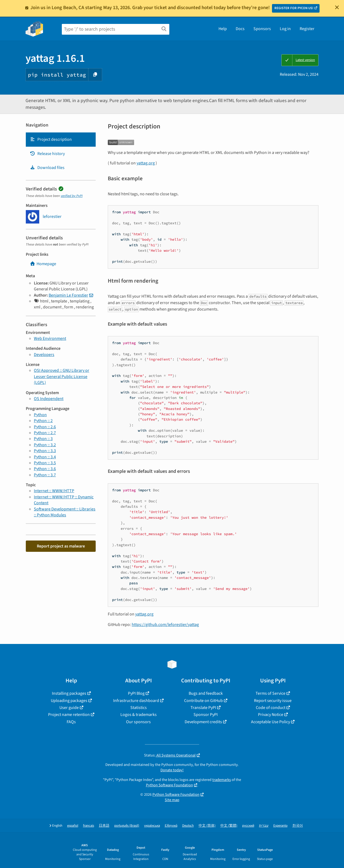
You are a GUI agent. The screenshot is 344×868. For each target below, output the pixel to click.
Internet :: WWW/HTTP (54, 491)
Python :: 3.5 (45, 463)
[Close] (337, 7)
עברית (264, 826)
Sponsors (262, 29)
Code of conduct (271, 708)
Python (40, 415)
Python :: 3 (43, 439)
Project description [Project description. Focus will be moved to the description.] (51, 139)
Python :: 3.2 (45, 445)
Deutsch (188, 826)
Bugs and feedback (206, 693)
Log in (285, 29)
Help (223, 29)
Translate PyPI (203, 708)
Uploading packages (69, 701)
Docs (240, 29)
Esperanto (280, 826)
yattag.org (146, 163)
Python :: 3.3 (45, 451)
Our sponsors (138, 722)
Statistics (139, 708)
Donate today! (172, 770)
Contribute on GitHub (203, 701)
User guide (69, 708)
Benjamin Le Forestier (68, 295)
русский (248, 826)
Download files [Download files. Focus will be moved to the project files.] (47, 168)
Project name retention (69, 715)
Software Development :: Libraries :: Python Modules (65, 512)
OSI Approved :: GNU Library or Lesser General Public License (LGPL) (62, 377)
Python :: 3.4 (45, 457)
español (73, 826)
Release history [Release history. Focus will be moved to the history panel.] (47, 154)
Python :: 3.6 (45, 469)
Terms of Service (270, 693)
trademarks (222, 780)
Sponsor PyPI (206, 715)
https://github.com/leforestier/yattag (165, 625)
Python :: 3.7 (45, 475)
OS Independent (49, 399)
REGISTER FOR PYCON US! (294, 8)
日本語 (104, 826)
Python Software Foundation (169, 785)
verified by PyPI (72, 196)
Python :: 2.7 (45, 433)
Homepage (43, 264)
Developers (44, 355)
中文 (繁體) (229, 826)
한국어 (298, 826)
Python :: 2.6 (45, 427)
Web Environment (50, 338)
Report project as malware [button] (61, 546)
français (89, 826)
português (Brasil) (127, 826)
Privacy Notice (271, 715)
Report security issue (273, 701)
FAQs (71, 722)
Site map (172, 800)
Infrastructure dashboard (136, 701)
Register (307, 29)
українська (152, 826)
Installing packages (69, 693)
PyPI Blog (136, 693)
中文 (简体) (207, 826)
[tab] (61, 139)
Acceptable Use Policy (270, 722)
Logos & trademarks (139, 715)
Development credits (203, 722)
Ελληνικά (171, 826)
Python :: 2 (43, 421)
